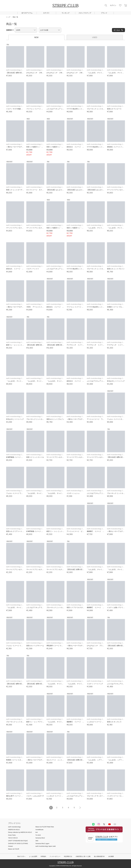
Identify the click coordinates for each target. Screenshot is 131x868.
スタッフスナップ (85, 13)
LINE (93, 824)
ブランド (104, 13)
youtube (109, 824)
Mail (115, 824)
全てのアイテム (27, 13)
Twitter (104, 824)
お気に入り (120, 5)
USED (95, 37)
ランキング (66, 13)
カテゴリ (46, 13)
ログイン (113, 5)
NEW (36, 37)
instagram (99, 824)
